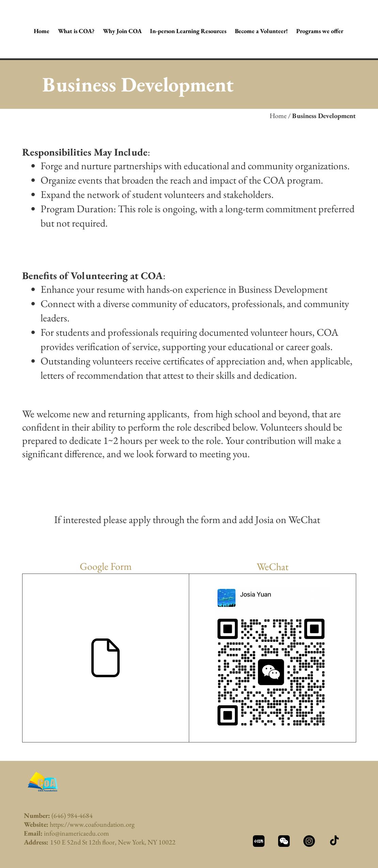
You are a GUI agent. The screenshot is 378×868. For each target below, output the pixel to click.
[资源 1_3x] (259, 841)
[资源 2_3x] (284, 841)
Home (278, 116)
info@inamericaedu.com (77, 833)
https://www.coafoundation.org (92, 824)
